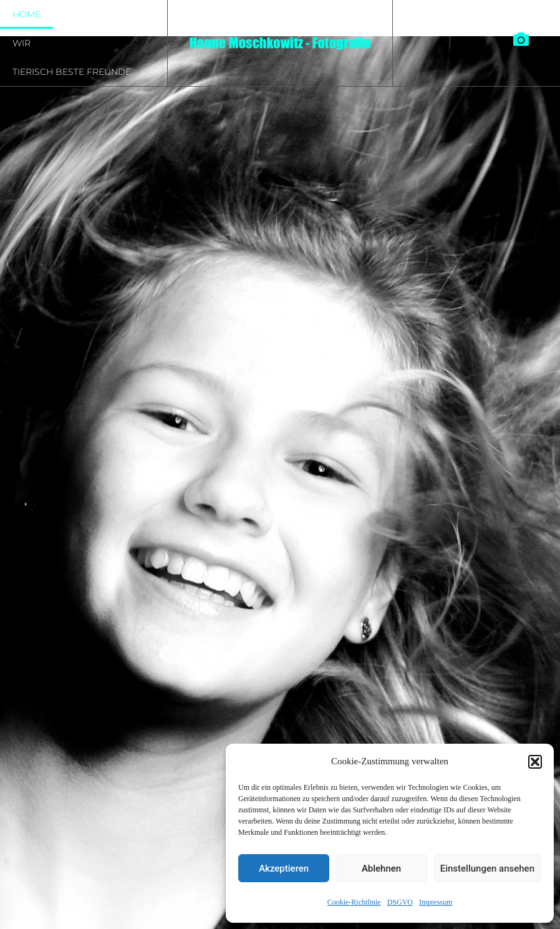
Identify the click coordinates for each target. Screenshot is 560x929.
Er (71, 14)
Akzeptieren (284, 868)
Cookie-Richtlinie (354, 902)
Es (147, 14)
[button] (535, 762)
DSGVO (400, 902)
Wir (22, 43)
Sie (109, 14)
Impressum (436, 902)
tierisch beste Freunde (72, 72)
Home (27, 14)
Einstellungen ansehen (487, 868)
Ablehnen (381, 868)
